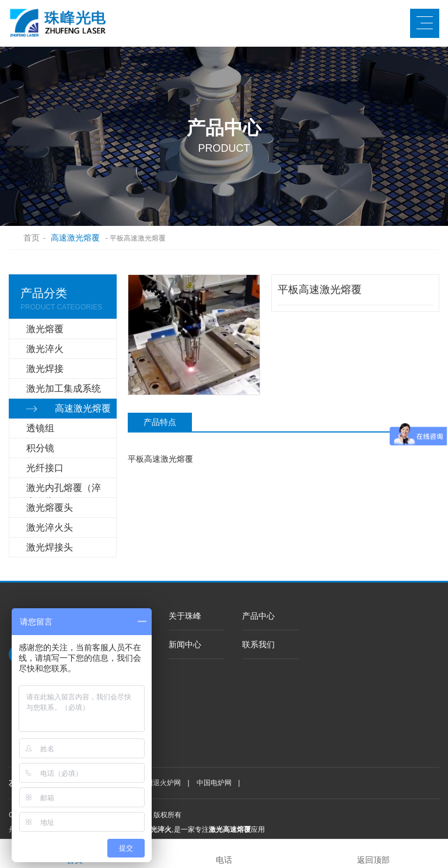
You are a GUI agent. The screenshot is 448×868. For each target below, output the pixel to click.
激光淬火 (45, 349)
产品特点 (160, 422)
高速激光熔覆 (75, 238)
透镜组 (40, 428)
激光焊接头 (50, 547)
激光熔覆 (45, 329)
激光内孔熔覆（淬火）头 (64, 490)
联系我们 (258, 644)
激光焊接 (45, 369)
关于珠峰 (185, 616)
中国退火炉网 (160, 783)
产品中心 (258, 616)
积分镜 (40, 448)
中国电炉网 (214, 783)
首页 (26, 238)
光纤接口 (45, 468)
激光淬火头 (50, 527)
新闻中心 (185, 644)
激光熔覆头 (50, 508)
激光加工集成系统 (64, 388)
